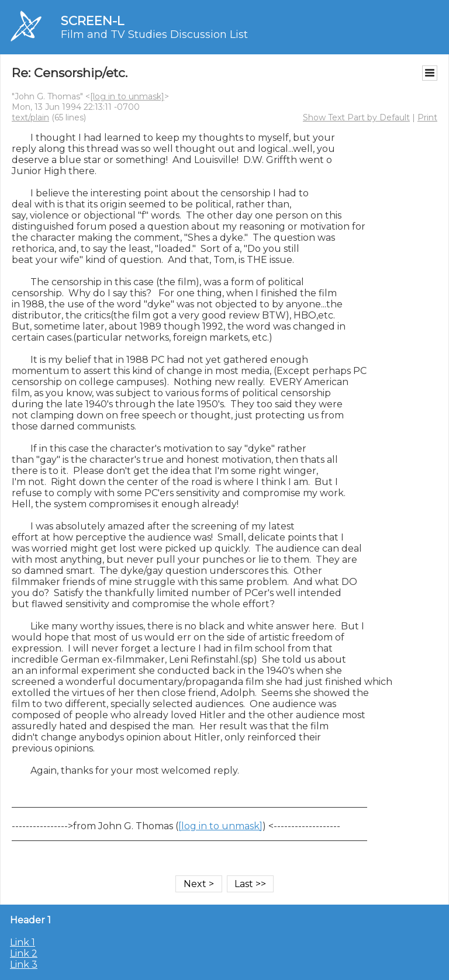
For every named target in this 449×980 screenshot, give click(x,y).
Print (427, 117)
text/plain (30, 117)
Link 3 (24, 965)
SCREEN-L (92, 21)
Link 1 (23, 942)
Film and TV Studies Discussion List (154, 34)
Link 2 (24, 953)
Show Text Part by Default (356, 117)
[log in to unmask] (127, 96)
